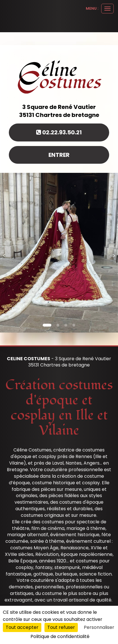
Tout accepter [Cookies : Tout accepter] (22, 627)
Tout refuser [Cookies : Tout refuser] (61, 627)
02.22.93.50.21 (59, 132)
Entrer (59, 155)
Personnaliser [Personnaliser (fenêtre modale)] (99, 627)
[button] (6, 253)
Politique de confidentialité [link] (60, 636)
